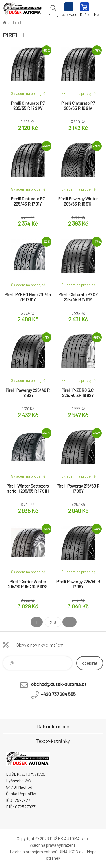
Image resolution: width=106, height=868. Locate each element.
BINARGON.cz (71, 852)
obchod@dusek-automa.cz (59, 684)
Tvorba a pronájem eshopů (33, 852)
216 (53, 622)
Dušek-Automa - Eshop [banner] (22, 10)
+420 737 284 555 (58, 694)
